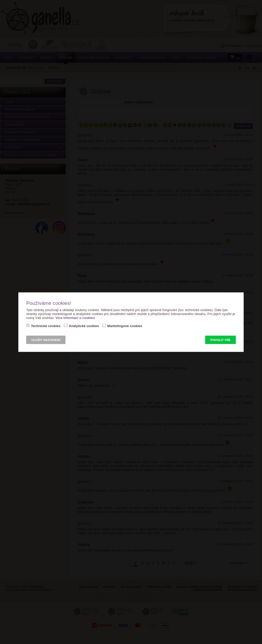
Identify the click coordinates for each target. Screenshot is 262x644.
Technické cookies (46, 326)
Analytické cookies (84, 326)
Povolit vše (220, 340)
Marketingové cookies (125, 326)
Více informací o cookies (75, 318)
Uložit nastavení (46, 340)
